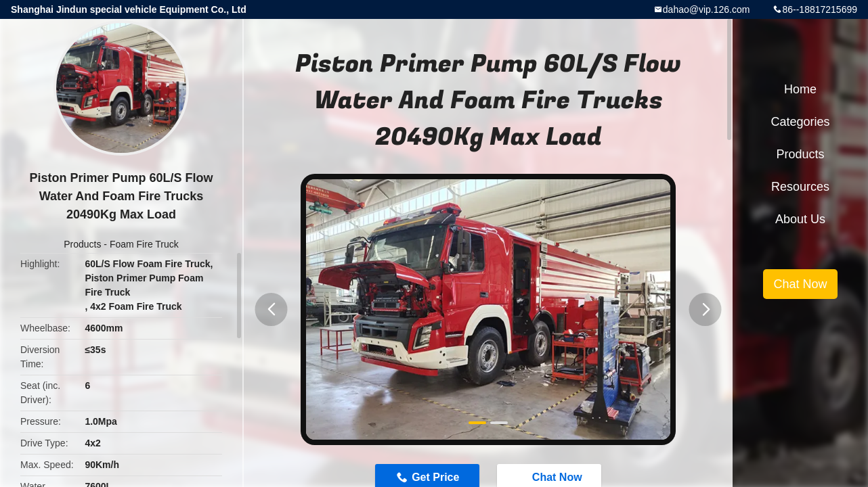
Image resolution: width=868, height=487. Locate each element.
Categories (800, 122)
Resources (800, 187)
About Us (800, 219)
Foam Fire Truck (144, 244)
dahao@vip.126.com (707, 9)
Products (82, 244)
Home (800, 89)
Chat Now (800, 284)
